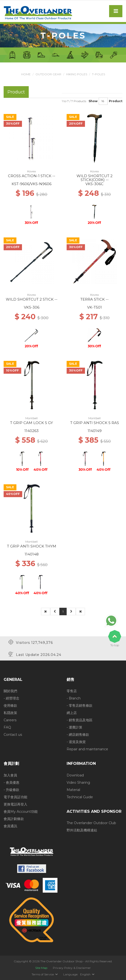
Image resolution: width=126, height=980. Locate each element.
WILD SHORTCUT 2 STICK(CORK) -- (94, 178)
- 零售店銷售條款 (80, 706)
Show (93, 101)
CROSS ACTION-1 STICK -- (32, 176)
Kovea (31, 171)
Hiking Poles (77, 74)
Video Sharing (78, 782)
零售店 (72, 691)
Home (26, 74)
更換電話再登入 (15, 804)
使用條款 (10, 706)
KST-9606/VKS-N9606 (31, 184)
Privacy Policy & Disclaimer (72, 968)
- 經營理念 (11, 698)
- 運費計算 (74, 727)
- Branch (74, 698)
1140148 (32, 554)
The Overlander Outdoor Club (91, 823)
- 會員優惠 (11, 782)
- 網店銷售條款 (78, 735)
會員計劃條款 (14, 819)
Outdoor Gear (48, 74)
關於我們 (10, 691)
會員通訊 (10, 826)
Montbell (31, 418)
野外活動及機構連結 (82, 830)
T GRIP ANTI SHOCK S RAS (95, 423)
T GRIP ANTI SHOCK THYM (32, 546)
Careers (10, 720)
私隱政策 (10, 713)
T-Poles (98, 74)
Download (75, 775)
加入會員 (10, 775)
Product (116, 101)
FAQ (7, 727)
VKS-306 (32, 307)
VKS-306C (94, 184)
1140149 (95, 431)
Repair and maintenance (87, 749)
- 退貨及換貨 (76, 742)
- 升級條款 (11, 790)
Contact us (13, 735)
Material (73, 790)
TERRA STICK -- (94, 299)
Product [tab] (16, 92)
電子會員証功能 (15, 797)
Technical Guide (80, 797)
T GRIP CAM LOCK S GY (31, 423)
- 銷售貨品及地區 (80, 720)
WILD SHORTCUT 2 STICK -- (32, 299)
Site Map (41, 968)
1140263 (31, 431)
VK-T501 (94, 307)
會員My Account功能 (21, 812)
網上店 (72, 713)
